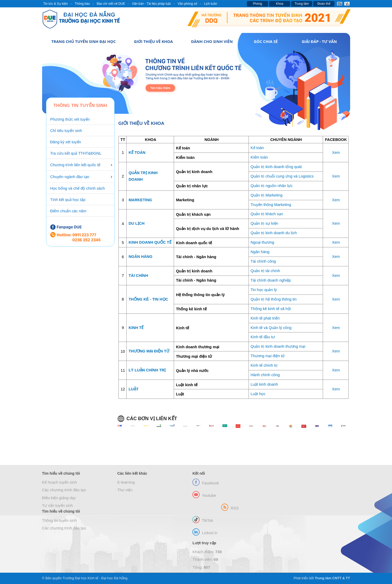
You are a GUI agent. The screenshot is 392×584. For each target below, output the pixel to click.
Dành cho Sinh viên (212, 41)
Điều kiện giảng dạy (59, 498)
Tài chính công (263, 261)
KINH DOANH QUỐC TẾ (150, 242)
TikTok (207, 521)
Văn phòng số (187, 4)
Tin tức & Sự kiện (56, 4)
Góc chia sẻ (266, 41)
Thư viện (125, 490)
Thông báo (82, 4)
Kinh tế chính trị (264, 365)
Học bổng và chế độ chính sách (78, 188)
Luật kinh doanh (264, 384)
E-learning (126, 482)
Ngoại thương (262, 242)
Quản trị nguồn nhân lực (272, 186)
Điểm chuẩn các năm (68, 211)
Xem (336, 153)
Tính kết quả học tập (68, 200)
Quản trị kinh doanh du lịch (274, 233)
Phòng (258, 4)
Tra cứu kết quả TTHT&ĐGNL (76, 153)
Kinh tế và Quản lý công (271, 328)
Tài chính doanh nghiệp (271, 280)
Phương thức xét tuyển (70, 119)
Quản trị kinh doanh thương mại (278, 346)
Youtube (209, 495)
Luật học (258, 394)
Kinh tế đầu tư (263, 337)
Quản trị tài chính (265, 271)
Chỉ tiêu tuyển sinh (66, 131)
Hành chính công (265, 375)
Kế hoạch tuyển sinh (59, 482)
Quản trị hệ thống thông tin (274, 299)
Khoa (280, 4)
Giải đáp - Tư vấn (319, 41)
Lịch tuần (210, 4)
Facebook (210, 483)
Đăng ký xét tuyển (66, 142)
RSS (235, 508)
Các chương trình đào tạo (64, 490)
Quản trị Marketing (267, 195)
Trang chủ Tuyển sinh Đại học (83, 41)
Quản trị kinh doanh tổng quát (276, 167)
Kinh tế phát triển (265, 318)
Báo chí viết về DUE (111, 4)
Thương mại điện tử (268, 356)
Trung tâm (302, 4)
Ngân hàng (260, 252)
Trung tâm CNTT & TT (333, 578)
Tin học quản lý (264, 290)
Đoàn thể (324, 4)
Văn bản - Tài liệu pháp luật (151, 4)
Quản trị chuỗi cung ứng (272, 176)
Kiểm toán (259, 157)
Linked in (210, 533)
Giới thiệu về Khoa (153, 41)
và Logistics (303, 176)
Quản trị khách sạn (267, 214)
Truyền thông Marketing (271, 205)
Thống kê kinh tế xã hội (271, 309)
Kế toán (257, 148)
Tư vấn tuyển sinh (58, 506)
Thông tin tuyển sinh (59, 521)
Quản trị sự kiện (264, 223)
